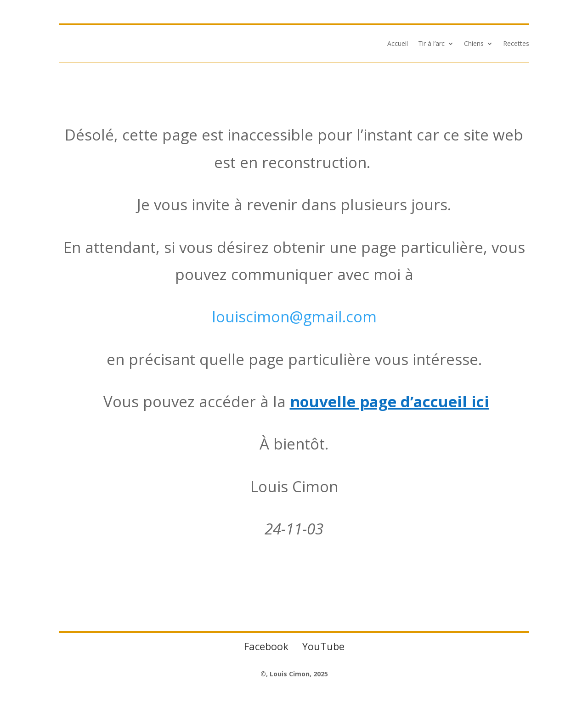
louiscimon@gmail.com (294, 317)
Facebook (266, 646)
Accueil (398, 44)
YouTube (323, 646)
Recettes (516, 44)
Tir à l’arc (431, 44)
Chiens (474, 44)
